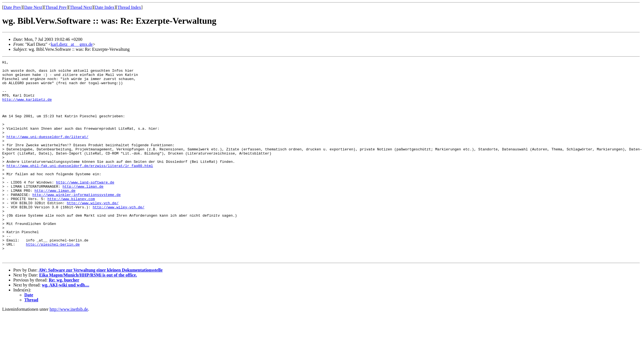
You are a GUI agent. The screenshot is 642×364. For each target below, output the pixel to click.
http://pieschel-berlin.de (53, 281)
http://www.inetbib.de (69, 349)
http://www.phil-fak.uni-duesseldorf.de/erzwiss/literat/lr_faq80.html (80, 187)
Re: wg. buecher (64, 320)
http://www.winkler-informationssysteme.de (76, 222)
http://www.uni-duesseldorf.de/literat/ (47, 152)
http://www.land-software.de (85, 207)
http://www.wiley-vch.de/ (93, 232)
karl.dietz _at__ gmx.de (72, 44)
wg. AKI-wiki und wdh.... (66, 325)
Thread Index (129, 7)
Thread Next (81, 7)
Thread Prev (56, 7)
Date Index (105, 7)
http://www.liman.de (83, 212)
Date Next (33, 7)
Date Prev (12, 7)
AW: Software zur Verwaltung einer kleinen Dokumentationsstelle (101, 310)
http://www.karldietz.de (27, 108)
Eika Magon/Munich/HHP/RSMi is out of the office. (88, 315)
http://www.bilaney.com (71, 227)
